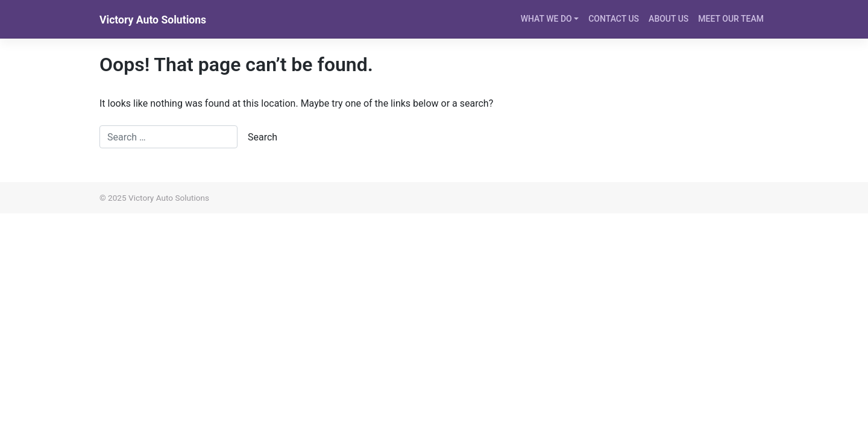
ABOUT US (668, 19)
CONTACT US (614, 19)
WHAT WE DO (546, 19)
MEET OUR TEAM (731, 19)
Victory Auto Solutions (153, 20)
